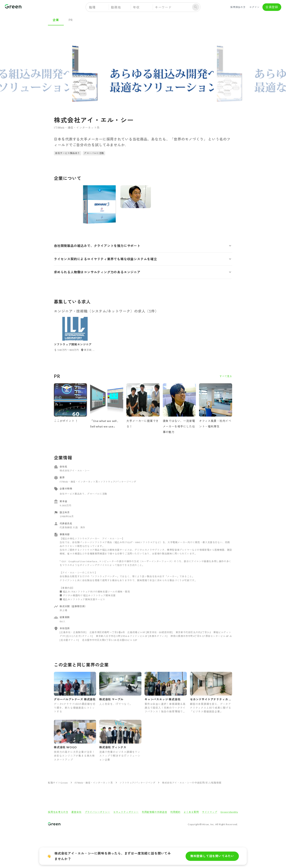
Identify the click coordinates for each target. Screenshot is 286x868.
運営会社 (76, 812)
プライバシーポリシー (97, 812)
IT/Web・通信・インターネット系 (94, 783)
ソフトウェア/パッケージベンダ (137, 783)
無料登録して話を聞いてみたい (212, 856)
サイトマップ (210, 812)
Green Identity (229, 812)
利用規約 (175, 812)
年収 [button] (136, 7)
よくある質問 (191, 812)
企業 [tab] (56, 20)
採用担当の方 (238, 7)
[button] (143, 246)
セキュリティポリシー (126, 812)
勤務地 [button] (116, 7)
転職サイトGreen (58, 783)
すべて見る (226, 376)
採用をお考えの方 (58, 812)
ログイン (255, 7)
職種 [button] (92, 7)
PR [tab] (71, 20)
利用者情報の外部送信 (154, 812)
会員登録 (272, 7)
